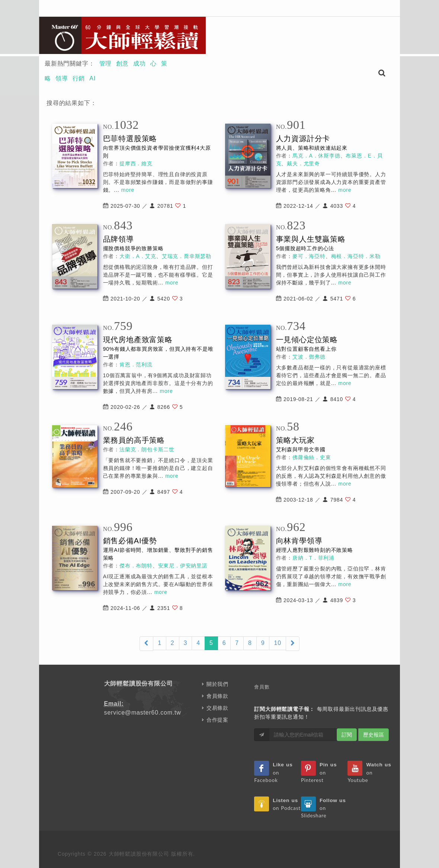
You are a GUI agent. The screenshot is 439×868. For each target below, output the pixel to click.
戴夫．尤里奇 (303, 163)
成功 (140, 63)
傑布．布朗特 (136, 566)
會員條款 (217, 696)
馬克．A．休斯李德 (316, 156)
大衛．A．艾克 (138, 256)
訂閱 (347, 735)
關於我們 (217, 684)
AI (92, 78)
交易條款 (217, 708)
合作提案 (217, 720)
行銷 (79, 78)
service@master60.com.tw (143, 713)
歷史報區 (374, 735)
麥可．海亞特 (309, 256)
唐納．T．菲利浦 (313, 558)
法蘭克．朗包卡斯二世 (147, 449)
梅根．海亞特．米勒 (356, 256)
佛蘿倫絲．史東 (312, 457)
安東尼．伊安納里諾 (183, 566)
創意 (122, 63)
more (128, 190)
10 (277, 643)
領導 (62, 78)
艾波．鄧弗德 (309, 357)
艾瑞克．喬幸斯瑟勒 (187, 256)
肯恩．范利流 (136, 365)
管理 (106, 63)
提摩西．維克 (136, 163)
